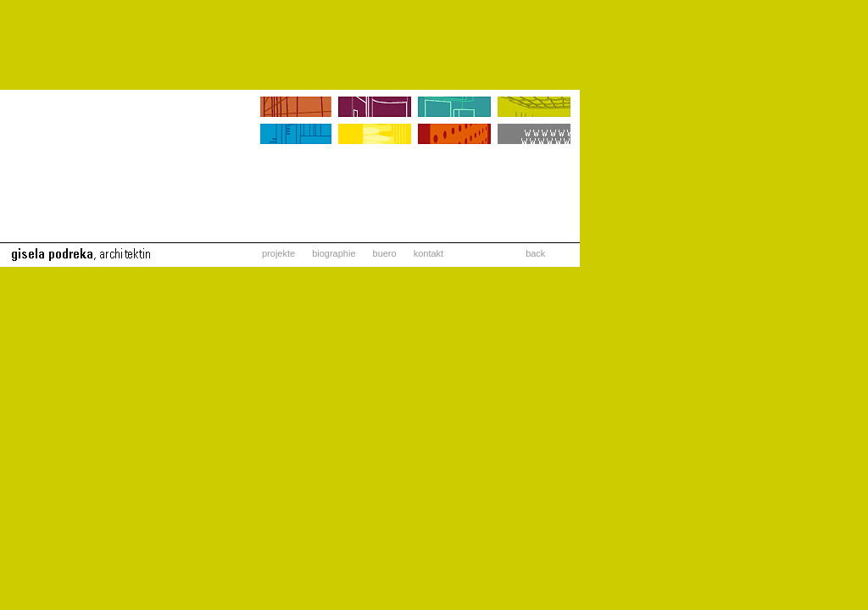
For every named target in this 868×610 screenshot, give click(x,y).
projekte (278, 253)
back (535, 253)
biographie (334, 253)
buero (385, 253)
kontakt (428, 253)
